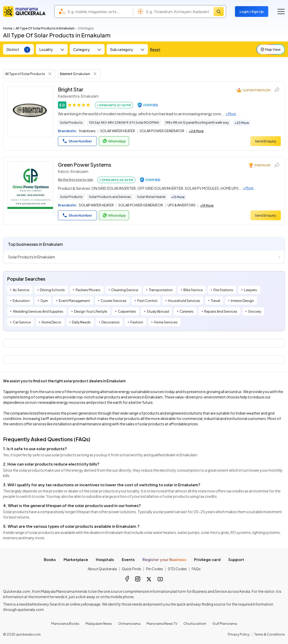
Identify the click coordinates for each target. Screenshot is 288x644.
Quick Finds (131, 569)
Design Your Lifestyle (91, 311)
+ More (231, 114)
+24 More (196, 131)
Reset (155, 49)
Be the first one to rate (75, 180)
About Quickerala (102, 569)
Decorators (111, 322)
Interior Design (242, 301)
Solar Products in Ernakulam (32, 257)
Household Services (184, 301)
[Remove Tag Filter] (50, 74)
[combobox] (99, 12)
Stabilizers (87, 131)
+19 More (207, 205)
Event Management (74, 301)
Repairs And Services (221, 311)
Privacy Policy (239, 634)
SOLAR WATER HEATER (118, 131)
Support (236, 559)
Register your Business (164, 559)
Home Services (166, 322)
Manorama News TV (162, 624)
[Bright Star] (30, 112)
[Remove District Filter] (95, 74)
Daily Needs (81, 322)
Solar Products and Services (110, 197)
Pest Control (147, 301)
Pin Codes (155, 569)
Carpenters (127, 311)
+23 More (242, 123)
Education (21, 301)
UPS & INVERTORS (182, 205)
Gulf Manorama (225, 624)
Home (8, 28)
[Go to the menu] (281, 12)
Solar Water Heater (151, 197)
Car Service (22, 322)
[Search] (219, 12)
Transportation (161, 290)
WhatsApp (114, 141)
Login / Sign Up (252, 12)
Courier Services (114, 301)
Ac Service (21, 290)
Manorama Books (65, 624)
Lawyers (250, 290)
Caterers (187, 311)
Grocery (255, 311)
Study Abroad (158, 311)
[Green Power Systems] (30, 187)
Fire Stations (223, 290)
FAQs (196, 569)
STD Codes (177, 569)
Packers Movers (88, 290)
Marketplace (76, 559)
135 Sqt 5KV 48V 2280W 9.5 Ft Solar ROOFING (124, 123)
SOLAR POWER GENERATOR (162, 131)
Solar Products (71, 123)
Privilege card (207, 559)
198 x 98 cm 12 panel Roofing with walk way (197, 123)
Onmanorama (129, 624)
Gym (44, 301)
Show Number (77, 141)
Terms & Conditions (270, 634)
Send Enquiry (266, 141)
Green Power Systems (85, 165)
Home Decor (51, 322)
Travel (215, 301)
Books (50, 559)
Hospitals (105, 559)
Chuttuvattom (195, 624)
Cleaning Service (125, 290)
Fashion (137, 322)
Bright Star (71, 89)
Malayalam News (99, 624)
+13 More (178, 197)
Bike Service (193, 290)
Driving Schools (52, 290)
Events (128, 559)
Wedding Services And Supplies (38, 311)
